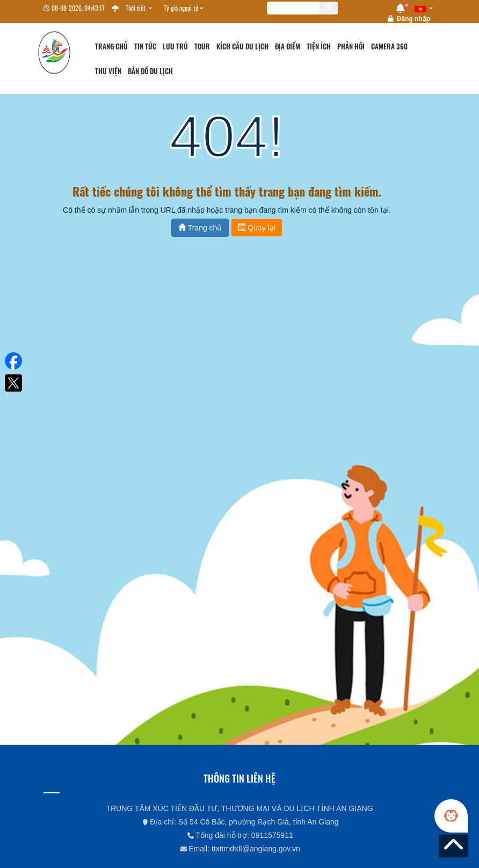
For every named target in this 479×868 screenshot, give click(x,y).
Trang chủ (111, 46)
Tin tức (145, 46)
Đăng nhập (413, 19)
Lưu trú (175, 46)
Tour (202, 46)
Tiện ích (319, 46)
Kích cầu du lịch (242, 46)
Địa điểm (288, 46)
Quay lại (256, 228)
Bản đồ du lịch (150, 71)
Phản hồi (351, 46)
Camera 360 (389, 46)
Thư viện (108, 71)
